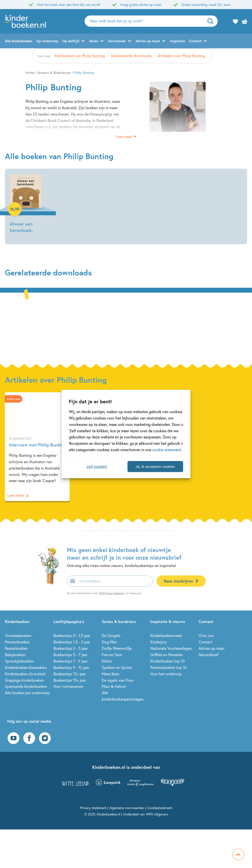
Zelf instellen (97, 467)
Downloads (117, 41)
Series (94, 41)
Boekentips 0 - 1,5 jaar (72, 635)
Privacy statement (93, 808)
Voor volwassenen (68, 686)
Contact (195, 41)
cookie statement (167, 450)
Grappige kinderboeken (24, 680)
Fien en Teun (112, 655)
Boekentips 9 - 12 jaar (71, 667)
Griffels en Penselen (166, 655)
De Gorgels (111, 635)
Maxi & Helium (114, 686)
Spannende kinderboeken (26, 686)
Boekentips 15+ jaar (70, 680)
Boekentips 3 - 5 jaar (71, 648)
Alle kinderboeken (19, 41)
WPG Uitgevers (157, 814)
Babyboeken (15, 655)
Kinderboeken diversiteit (25, 674)
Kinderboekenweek (166, 635)
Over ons (206, 635)
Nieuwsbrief (208, 655)
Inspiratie (177, 41)
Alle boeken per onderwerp (27, 693)
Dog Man (109, 642)
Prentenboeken (17, 642)
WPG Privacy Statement (111, 593)
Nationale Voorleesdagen (171, 648)
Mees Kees (110, 674)
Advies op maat (148, 41)
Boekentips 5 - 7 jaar (70, 655)
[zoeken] (212, 21)
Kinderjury (159, 642)
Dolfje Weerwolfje (117, 648)
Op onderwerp (47, 41)
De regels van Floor (118, 680)
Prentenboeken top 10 (168, 667)
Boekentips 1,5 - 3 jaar (72, 642)
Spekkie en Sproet (117, 667)
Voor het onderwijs (166, 674)
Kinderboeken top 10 (167, 661)
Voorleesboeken (18, 635)
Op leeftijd (71, 41)
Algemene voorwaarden (127, 808)
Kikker (107, 661)
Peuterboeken (16, 648)
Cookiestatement (160, 808)
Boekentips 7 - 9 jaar (70, 661)
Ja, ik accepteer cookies (155, 467)
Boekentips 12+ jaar (70, 674)
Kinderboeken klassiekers (26, 667)
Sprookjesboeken (19, 661)
